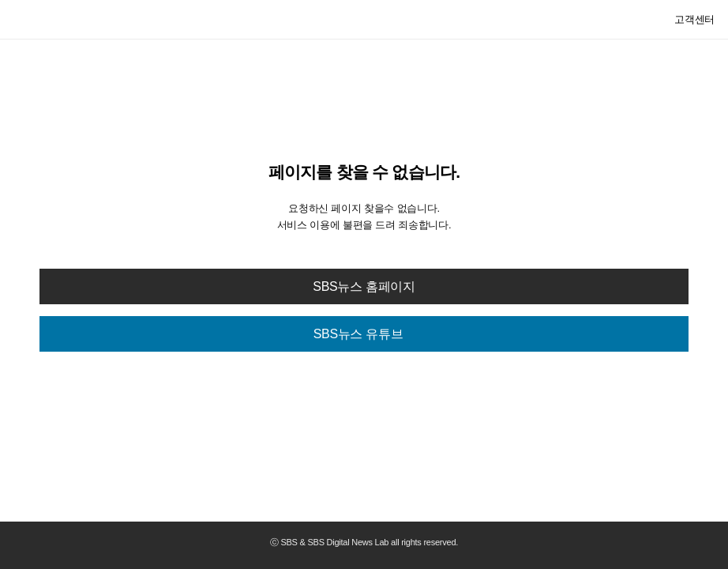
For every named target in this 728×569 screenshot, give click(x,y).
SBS (42, 19)
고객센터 (694, 19)
